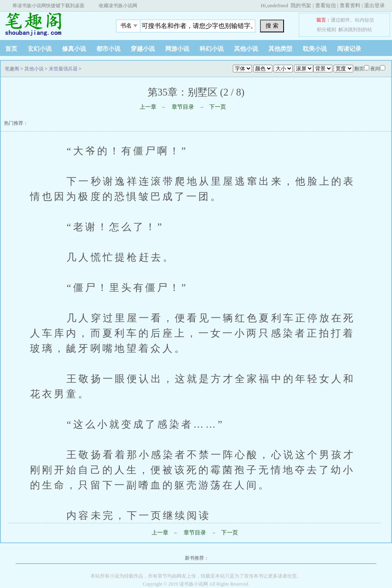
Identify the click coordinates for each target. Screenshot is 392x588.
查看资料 (350, 5)
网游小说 (177, 49)
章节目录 (183, 107)
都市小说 (108, 49)
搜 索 (272, 26)
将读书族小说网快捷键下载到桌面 (48, 6)
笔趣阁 (50, 24)
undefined (278, 5)
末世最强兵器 (63, 69)
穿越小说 (143, 49)
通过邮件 (340, 20)
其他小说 (246, 49)
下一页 (218, 107)
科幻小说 (212, 49)
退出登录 (374, 5)
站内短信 (364, 20)
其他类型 (280, 49)
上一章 (148, 107)
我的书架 (301, 5)
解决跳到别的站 (355, 30)
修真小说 (74, 49)
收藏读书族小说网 (118, 6)
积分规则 (326, 30)
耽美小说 (315, 49)
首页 (11, 49)
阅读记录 (349, 49)
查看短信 (326, 5)
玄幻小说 (40, 49)
